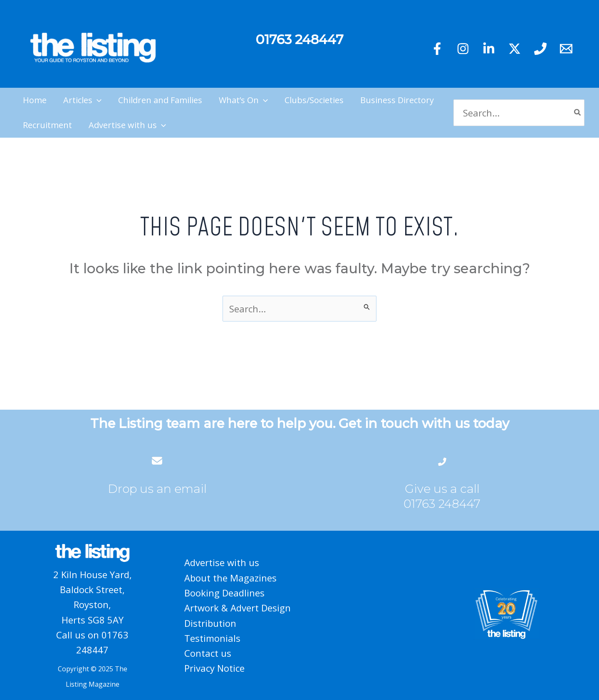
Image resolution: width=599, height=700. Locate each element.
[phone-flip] (442, 461)
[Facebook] (437, 49)
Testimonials (212, 638)
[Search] (578, 113)
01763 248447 (442, 504)
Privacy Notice (214, 668)
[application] (97, 100)
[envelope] (157, 461)
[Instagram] (463, 49)
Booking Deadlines (224, 593)
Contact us (208, 653)
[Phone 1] (540, 49)
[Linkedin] (489, 49)
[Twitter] (515, 49)
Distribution (210, 623)
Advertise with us (222, 562)
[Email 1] (566, 49)
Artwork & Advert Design (238, 608)
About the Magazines (230, 578)
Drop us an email (157, 489)
